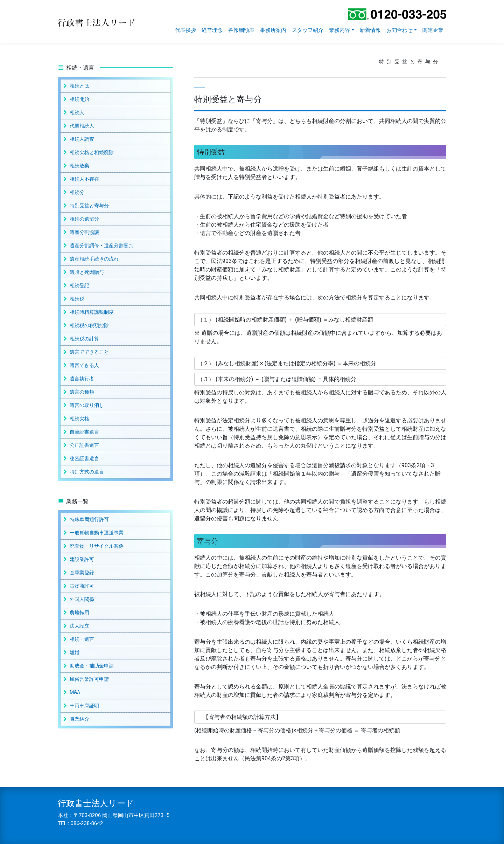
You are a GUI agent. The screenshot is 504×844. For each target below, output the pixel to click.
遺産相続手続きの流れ (94, 259)
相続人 (77, 112)
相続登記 (79, 285)
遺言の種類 (82, 392)
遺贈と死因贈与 (87, 272)
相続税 (77, 299)
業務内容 (339, 30)
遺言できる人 (84, 365)
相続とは (79, 86)
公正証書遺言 (84, 445)
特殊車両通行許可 (89, 519)
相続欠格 (79, 418)
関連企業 (433, 30)
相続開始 (79, 99)
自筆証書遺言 (84, 432)
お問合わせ (400, 30)
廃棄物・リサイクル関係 (97, 546)
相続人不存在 (84, 179)
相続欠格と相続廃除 (92, 152)
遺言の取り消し (87, 405)
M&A (75, 692)
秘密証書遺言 (84, 458)
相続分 (77, 192)
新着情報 (370, 30)
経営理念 (212, 30)
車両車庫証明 (84, 706)
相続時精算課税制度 (92, 312)
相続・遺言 (82, 639)
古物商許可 (82, 586)
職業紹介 (79, 719)
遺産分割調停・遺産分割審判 (101, 245)
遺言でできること (89, 352)
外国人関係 (82, 599)
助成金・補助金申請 (92, 666)
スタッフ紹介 (308, 30)
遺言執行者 (82, 379)
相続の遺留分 (84, 219)
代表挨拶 (185, 30)
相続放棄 (79, 166)
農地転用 (79, 613)
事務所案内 (273, 30)
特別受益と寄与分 (89, 206)
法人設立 (79, 626)
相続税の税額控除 (89, 325)
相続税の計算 (84, 339)
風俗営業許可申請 (89, 679)
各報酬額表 (241, 30)
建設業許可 (82, 559)
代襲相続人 (82, 126)
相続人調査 (82, 139)
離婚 (75, 652)
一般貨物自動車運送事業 (97, 533)
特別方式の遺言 (87, 472)
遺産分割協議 (84, 232)
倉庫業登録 (82, 573)
